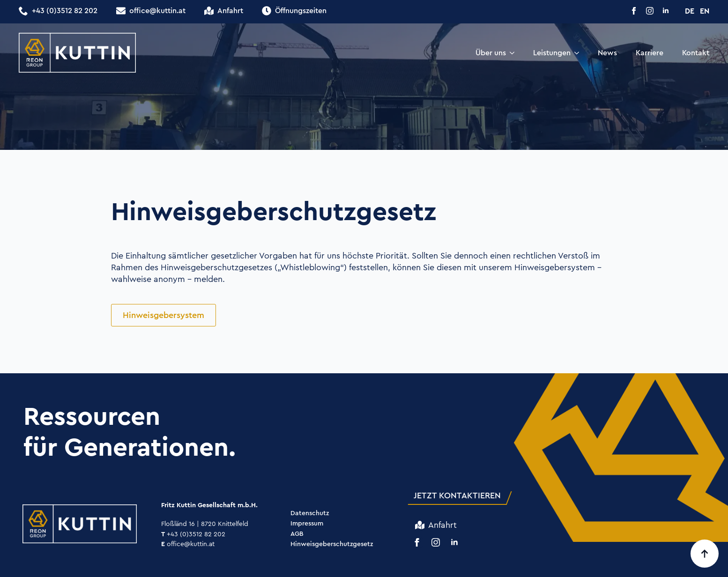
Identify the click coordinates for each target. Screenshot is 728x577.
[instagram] (650, 11)
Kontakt (696, 53)
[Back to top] (705, 554)
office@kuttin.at (188, 544)
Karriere (650, 53)
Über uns (491, 53)
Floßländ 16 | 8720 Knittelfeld (205, 524)
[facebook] (634, 11)
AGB (297, 534)
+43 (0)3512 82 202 (193, 534)
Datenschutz (310, 514)
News (607, 53)
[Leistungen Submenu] (579, 53)
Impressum (307, 524)
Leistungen (552, 53)
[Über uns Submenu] (515, 53)
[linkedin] (666, 11)
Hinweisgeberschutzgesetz (332, 544)
